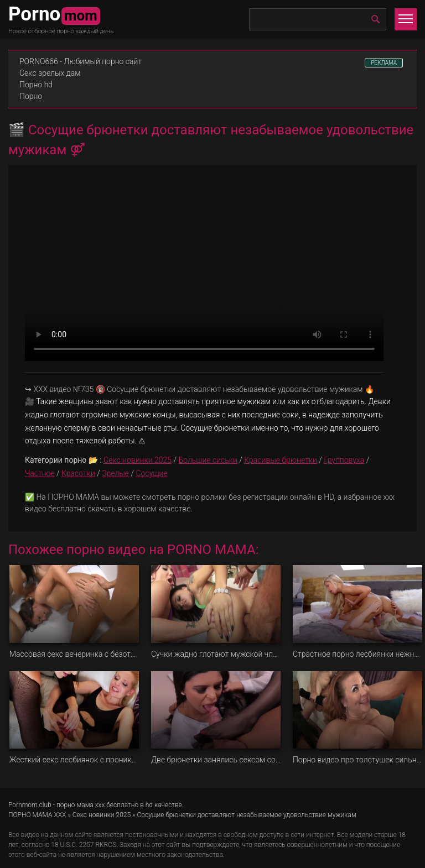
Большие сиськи (208, 460)
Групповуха (344, 460)
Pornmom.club (30, 805)
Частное (40, 473)
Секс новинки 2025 (138, 460)
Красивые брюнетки (281, 460)
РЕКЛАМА (384, 63)
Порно (31, 96)
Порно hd (36, 85)
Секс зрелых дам (50, 73)
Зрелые (115, 473)
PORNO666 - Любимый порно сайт (81, 61)
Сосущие (152, 473)
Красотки (78, 473)
